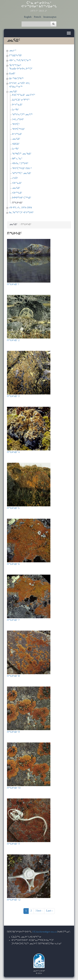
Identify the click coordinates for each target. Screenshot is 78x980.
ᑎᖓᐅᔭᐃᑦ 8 (13, 676)
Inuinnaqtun (50, 17)
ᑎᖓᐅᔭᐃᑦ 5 (13, 508)
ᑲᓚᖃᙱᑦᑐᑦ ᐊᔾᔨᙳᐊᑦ (21, 213)
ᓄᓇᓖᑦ (13, 51)
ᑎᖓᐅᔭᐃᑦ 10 (14, 788)
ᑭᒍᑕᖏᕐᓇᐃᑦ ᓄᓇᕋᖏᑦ (24, 95)
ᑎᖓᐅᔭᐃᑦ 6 (13, 564)
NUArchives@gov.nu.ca (45, 932)
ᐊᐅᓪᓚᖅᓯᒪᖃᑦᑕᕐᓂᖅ (20, 61)
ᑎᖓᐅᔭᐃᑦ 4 (13, 452)
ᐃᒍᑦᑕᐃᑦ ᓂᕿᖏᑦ (21, 100)
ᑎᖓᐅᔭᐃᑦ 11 (13, 844)
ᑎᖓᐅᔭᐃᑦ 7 (13, 620)
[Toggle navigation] (69, 33)
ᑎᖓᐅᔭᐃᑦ (17, 203)
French (38, 17)
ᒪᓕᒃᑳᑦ (15, 110)
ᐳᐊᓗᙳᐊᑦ (18, 120)
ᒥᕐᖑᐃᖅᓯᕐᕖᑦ (16, 56)
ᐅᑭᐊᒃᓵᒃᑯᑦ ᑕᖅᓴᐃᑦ (22, 198)
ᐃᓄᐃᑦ (12, 74)
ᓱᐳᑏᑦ (15, 178)
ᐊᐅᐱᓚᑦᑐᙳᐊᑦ (20, 164)
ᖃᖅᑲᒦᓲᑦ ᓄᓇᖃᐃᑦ (22, 154)
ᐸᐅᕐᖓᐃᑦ (17, 193)
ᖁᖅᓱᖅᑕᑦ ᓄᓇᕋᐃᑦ (22, 173)
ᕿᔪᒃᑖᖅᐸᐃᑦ (18, 129)
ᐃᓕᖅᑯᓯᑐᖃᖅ (16, 79)
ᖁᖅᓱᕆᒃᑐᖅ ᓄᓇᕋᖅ (22, 115)
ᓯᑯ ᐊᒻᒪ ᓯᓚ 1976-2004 (21, 208)
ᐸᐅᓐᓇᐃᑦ (17, 183)
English (28, 17)
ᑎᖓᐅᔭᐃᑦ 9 (13, 732)
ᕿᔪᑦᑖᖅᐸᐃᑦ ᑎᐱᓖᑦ (22, 169)
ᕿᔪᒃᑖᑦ (16, 124)
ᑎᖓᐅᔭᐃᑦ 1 (13, 284)
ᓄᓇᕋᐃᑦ (13, 92)
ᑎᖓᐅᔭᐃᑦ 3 (13, 396)
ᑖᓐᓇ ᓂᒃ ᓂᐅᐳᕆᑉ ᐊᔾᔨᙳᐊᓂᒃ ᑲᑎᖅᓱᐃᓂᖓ (39, 7)
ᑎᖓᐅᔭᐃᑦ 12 (14, 900)
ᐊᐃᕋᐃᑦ (16, 144)
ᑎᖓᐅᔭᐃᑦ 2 (13, 340)
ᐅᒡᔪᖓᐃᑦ (17, 134)
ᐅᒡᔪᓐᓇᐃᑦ (17, 105)
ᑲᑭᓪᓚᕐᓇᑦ (17, 159)
